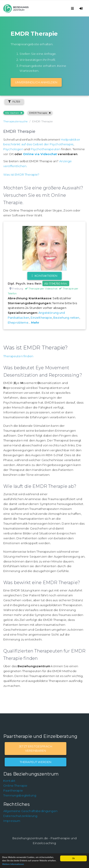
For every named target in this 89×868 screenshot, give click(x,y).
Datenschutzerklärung (20, 816)
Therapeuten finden (18, 356)
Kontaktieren (44, 276)
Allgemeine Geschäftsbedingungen (30, 811)
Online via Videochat (40, 154)
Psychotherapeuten (46, 149)
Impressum (12, 821)
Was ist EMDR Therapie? (21, 174)
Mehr (35, 322)
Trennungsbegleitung (20, 795)
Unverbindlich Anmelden (36, 82)
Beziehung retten (66, 318)
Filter (14, 102)
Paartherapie (13, 790)
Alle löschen (14, 113)
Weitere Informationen (13, 864)
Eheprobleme (18, 322)
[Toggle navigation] (73, 8)
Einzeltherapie (41, 318)
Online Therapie (15, 786)
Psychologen (13, 149)
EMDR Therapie (40, 113)
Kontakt (9, 781)
